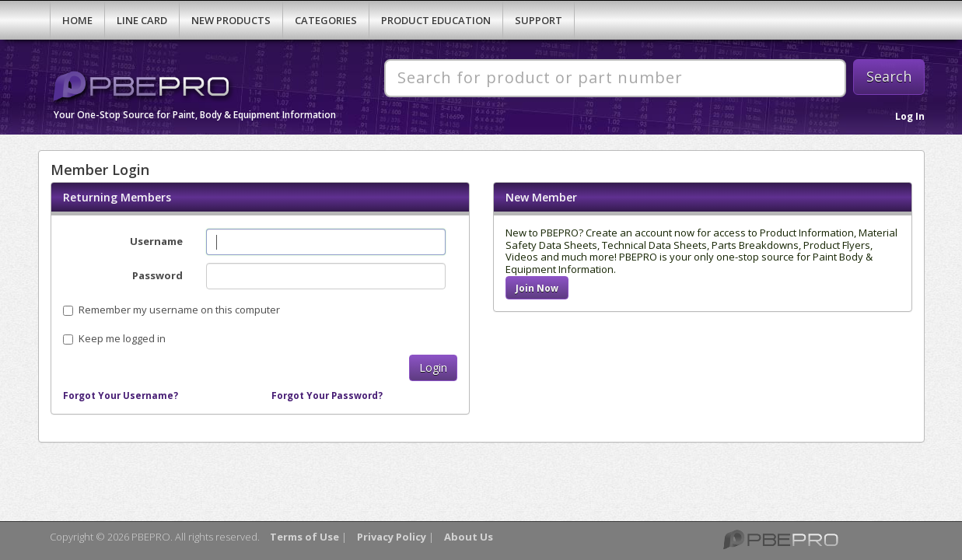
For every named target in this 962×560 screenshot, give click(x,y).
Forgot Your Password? (327, 395)
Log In (910, 116)
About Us (469, 537)
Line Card (142, 20)
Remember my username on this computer (171, 310)
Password (157, 275)
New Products (231, 20)
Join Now (537, 288)
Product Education (436, 20)
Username (156, 241)
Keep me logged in (122, 338)
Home (77, 20)
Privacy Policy (392, 537)
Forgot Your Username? (121, 395)
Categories (326, 20)
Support (539, 20)
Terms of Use (304, 537)
